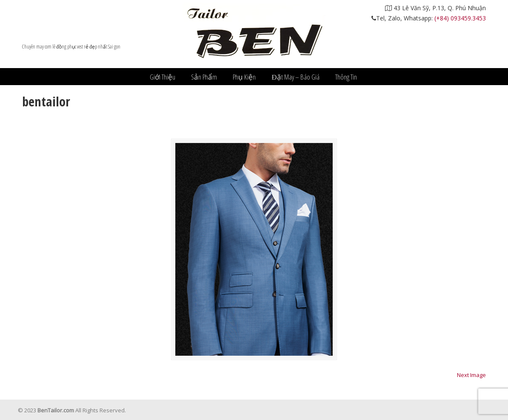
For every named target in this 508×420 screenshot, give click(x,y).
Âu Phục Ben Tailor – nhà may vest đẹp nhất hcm (254, 34)
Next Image (471, 375)
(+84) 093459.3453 (460, 18)
